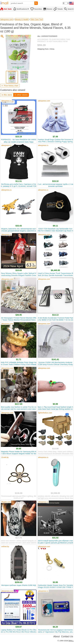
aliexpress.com (44, 101)
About (57, 636)
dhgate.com (6, 502)
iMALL (71, 641)
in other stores (21, 95)
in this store (7, 95)
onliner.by (5, 546)
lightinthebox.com (45, 413)
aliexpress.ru (6, 101)
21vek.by (5, 457)
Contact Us (67, 636)
